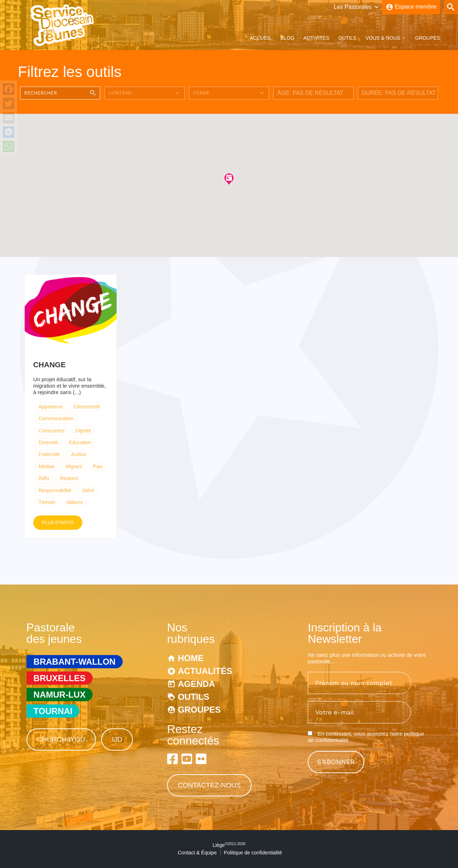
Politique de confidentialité (253, 853)
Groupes (428, 38)
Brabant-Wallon (75, 662)
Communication (56, 418)
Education (80, 442)
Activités (316, 38)
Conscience (52, 431)
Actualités (205, 671)
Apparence (51, 407)
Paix (98, 466)
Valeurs (74, 502)
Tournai (53, 711)
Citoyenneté (87, 407)
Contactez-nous (209, 785)
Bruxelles (60, 678)
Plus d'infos (58, 522)
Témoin (47, 502)
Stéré (88, 490)
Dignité (83, 431)
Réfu (44, 478)
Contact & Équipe (197, 853)
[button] (229, 179)
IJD (117, 739)
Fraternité (49, 454)
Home (191, 658)
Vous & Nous (383, 38)
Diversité (48, 442)
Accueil (261, 38)
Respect (69, 478)
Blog (288, 38)
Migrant (74, 466)
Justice (79, 454)
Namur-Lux (60, 695)
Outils (348, 38)
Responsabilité (55, 490)
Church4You (61, 739)
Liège (229, 845)
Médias (47, 466)
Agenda (196, 684)
